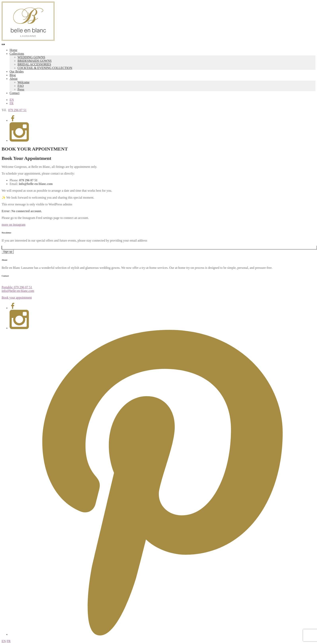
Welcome (23, 82)
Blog (13, 75)
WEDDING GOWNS (31, 57)
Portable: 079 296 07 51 (17, 287)
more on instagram (14, 225)
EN (12, 100)
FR (12, 103)
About (14, 79)
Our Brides (17, 71)
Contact (15, 93)
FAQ (21, 86)
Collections (17, 54)
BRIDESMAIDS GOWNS (35, 61)
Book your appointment (17, 298)
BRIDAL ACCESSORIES (34, 64)
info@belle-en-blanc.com (18, 291)
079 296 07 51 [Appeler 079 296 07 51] (17, 110)
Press (21, 89)
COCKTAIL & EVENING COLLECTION (45, 68)
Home (13, 50)
